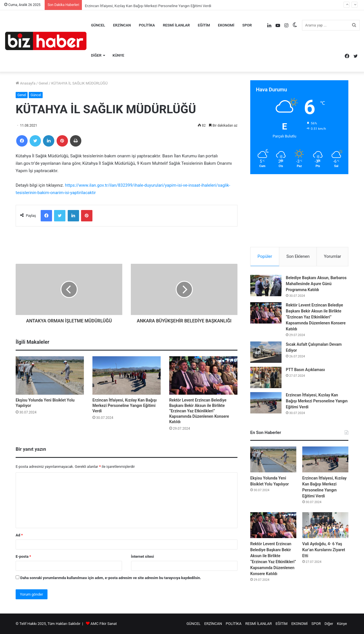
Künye (118, 55)
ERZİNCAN (122, 25)
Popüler (265, 256)
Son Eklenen (298, 256)
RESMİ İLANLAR (176, 25)
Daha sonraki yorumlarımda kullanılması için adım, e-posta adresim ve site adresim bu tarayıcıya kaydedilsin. (111, 578)
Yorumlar (332, 256)
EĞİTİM (204, 25)
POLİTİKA (147, 25)
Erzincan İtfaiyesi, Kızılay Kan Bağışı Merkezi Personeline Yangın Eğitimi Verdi (125, 405)
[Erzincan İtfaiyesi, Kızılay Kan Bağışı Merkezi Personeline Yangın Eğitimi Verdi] (127, 375)
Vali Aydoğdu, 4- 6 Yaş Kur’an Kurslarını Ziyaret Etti (324, 550)
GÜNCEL (98, 25)
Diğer (96, 55)
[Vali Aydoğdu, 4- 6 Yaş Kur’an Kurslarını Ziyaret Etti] (325, 525)
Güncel (36, 95)
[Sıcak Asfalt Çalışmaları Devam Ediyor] (266, 352)
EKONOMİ (226, 25)
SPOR (247, 25)
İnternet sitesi (143, 556)
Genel (43, 83)
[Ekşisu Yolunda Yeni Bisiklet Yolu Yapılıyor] (50, 375)
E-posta (23, 556)
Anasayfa (25, 83)
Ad (19, 535)
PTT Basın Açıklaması (305, 370)
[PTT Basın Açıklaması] (266, 377)
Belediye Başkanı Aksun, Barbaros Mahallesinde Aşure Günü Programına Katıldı (316, 284)
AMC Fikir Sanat (104, 624)
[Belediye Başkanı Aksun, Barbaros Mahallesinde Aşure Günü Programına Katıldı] (266, 286)
